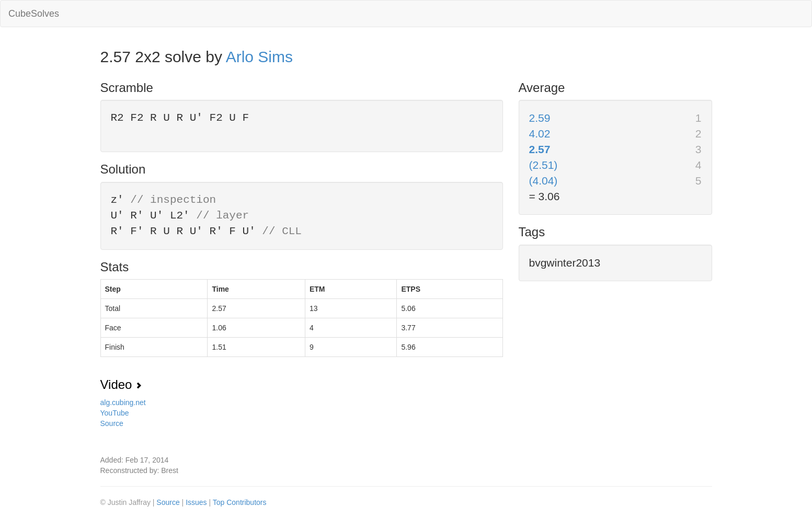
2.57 (540, 149)
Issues (197, 502)
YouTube (115, 413)
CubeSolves (34, 14)
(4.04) (544, 181)
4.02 (540, 134)
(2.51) (544, 165)
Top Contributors (240, 502)
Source (112, 423)
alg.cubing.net (123, 402)
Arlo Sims (259, 57)
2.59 (540, 118)
